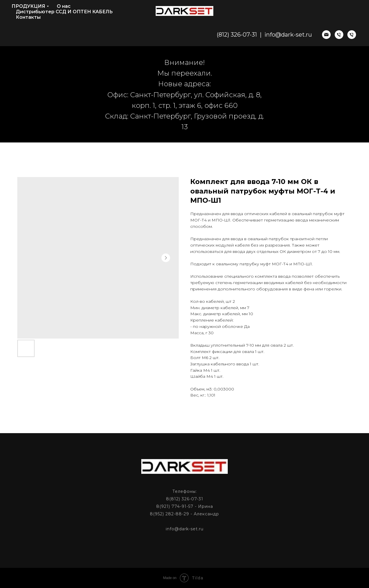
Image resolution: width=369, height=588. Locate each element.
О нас (64, 6)
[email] (326, 35)
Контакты (28, 17)
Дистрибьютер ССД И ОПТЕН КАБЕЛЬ (64, 12)
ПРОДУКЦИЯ (28, 6)
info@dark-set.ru (288, 35)
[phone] (339, 35)
